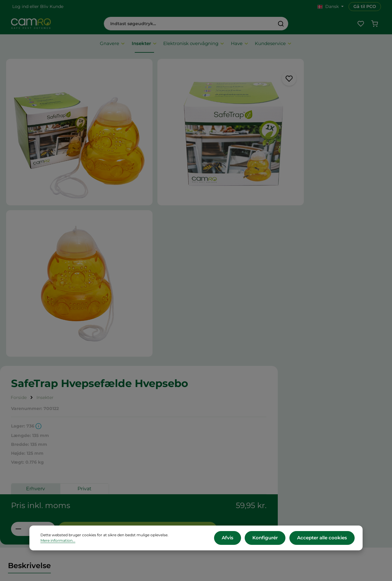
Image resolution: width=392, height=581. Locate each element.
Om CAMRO (123, 449)
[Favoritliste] (360, 25)
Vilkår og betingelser (132, 457)
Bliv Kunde (52, 6)
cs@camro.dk (332, 476)
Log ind (20, 6)
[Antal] (257, 226)
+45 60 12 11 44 (321, 469)
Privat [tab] (309, 190)
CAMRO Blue (222, 449)
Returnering (123, 481)
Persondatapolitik (129, 497)
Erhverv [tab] (260, 190)
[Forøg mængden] (272, 226)
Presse (215, 465)
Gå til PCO (365, 6)
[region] (114, 170)
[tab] (29, 303)
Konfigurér (270, 539)
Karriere (216, 457)
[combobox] (189, 25)
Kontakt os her (322, 515)
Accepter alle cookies (324, 539)
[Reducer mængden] (242, 226)
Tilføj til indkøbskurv (328, 226)
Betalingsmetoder (130, 473)
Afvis (235, 539)
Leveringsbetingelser (133, 465)
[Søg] (281, 25)
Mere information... (187, 539)
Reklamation (124, 490)
